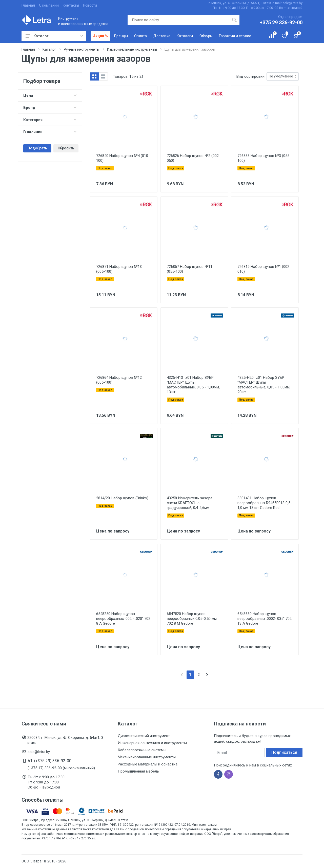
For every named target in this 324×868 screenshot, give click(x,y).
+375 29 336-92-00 (281, 23)
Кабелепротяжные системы (142, 750)
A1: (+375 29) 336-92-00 (49, 761)
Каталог (54, 36)
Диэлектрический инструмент (144, 736)
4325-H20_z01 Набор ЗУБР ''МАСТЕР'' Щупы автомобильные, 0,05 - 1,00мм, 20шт (264, 385)
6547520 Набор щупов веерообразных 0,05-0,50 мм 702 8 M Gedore (192, 619)
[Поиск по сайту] (179, 20)
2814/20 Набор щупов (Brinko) (122, 498)
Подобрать (37, 148)
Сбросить (66, 148)
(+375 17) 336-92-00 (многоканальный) (61, 768)
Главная (28, 5)
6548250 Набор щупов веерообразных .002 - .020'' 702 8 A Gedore (123, 619)
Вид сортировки (250, 76)
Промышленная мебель (138, 771)
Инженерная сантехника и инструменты (152, 743)
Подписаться (284, 752)
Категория (50, 120)
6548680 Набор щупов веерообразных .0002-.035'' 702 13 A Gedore (265, 619)
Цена (50, 95)
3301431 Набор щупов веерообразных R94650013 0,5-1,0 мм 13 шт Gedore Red (265, 503)
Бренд (50, 108)
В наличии (50, 132)
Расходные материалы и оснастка (148, 764)
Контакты (71, 5)
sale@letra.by (39, 752)
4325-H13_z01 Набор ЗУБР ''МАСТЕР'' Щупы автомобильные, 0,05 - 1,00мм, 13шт (193, 385)
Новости (90, 5)
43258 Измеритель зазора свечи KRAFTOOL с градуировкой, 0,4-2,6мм (190, 503)
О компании (49, 5)
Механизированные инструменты (147, 757)
